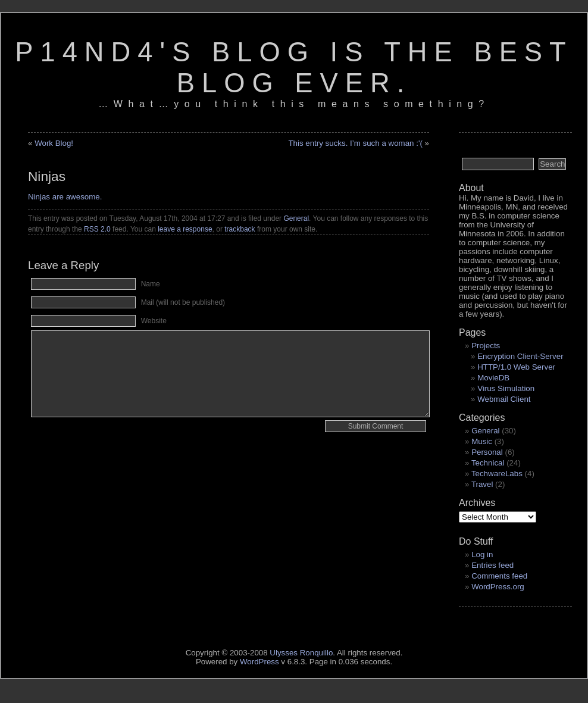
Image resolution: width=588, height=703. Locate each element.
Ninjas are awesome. (65, 197)
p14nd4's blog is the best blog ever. (294, 68)
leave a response (185, 229)
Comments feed (499, 576)
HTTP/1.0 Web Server (516, 367)
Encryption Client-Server (520, 356)
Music (482, 441)
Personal (487, 452)
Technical (488, 463)
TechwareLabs (497, 474)
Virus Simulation (506, 388)
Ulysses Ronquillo (301, 653)
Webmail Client (504, 399)
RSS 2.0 (97, 229)
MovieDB (493, 378)
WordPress (259, 662)
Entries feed (492, 565)
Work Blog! (54, 143)
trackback (240, 229)
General (296, 218)
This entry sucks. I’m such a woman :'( (355, 143)
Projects (486, 346)
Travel (482, 484)
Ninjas (47, 176)
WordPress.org (498, 587)
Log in (482, 554)
